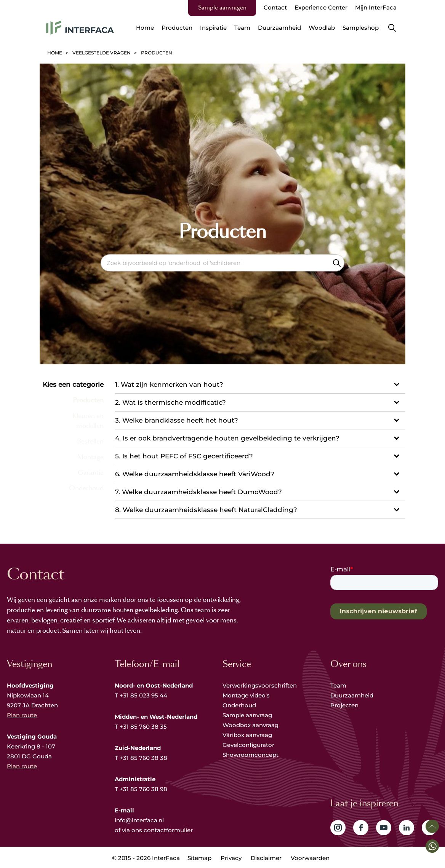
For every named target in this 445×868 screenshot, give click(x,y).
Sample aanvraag (247, 715)
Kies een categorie (73, 385)
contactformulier (168, 830)
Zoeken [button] (392, 28)
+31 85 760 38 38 (143, 758)
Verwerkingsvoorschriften (260, 685)
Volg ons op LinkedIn (407, 828)
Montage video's (246, 695)
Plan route (22, 715)
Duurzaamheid (352, 695)
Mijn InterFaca (376, 7)
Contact (275, 7)
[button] (432, 846)
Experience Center (321, 7)
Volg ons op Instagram (338, 828)
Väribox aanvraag (247, 735)
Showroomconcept (251, 755)
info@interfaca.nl (139, 820)
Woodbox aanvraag (251, 725)
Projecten (344, 705)
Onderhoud (239, 705)
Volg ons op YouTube (384, 828)
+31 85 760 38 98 (143, 789)
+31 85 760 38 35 (143, 727)
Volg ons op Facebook (361, 828)
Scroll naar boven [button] (432, 826)
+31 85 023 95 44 (143, 695)
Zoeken (337, 263)
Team (338, 685)
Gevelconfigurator (248, 745)
